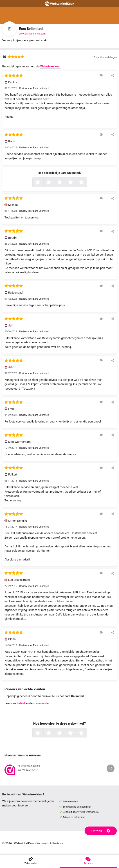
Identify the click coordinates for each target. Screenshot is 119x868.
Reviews (58, 843)
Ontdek (101, 831)
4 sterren (75, 183)
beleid (21, 703)
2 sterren (54, 183)
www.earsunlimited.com (32, 34)
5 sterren (86, 183)
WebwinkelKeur (50, 66)
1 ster (43, 183)
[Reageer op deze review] (101, 75)
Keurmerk (43, 843)
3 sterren (65, 183)
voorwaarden (42, 703)
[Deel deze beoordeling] (113, 75)
